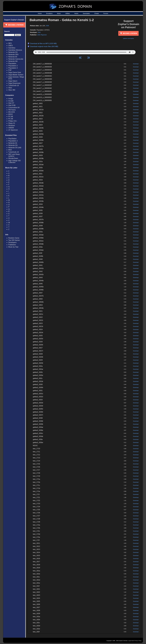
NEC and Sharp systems (14, 155)
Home (40, 13)
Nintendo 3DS (13, 55)
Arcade (11, 101)
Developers (12, 242)
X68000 (11, 128)
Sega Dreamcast (14, 83)
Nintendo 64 (13, 57)
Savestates (86, 13)
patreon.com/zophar (129, 38)
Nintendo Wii (13, 61)
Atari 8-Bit (12, 105)
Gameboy (12, 48)
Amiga (11, 99)
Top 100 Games (14, 240)
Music (59, 13)
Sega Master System (16, 75)
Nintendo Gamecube (16, 59)
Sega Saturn (13, 81)
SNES (11, 46)
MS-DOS (12, 112)
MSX (10, 150)
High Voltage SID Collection (14, 162)
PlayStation (12, 139)
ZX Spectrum (13, 130)
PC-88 (11, 117)
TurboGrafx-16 (14, 85)
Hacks (76, 13)
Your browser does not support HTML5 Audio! (84, 52)
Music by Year (13, 247)
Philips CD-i (13, 121)
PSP (10, 70)
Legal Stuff (131, 641)
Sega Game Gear (15, 72)
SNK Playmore (42, 35)
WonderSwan (13, 158)
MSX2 (11, 114)
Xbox (10, 88)
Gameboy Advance (15, 50)
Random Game (14, 238)
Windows (12, 125)
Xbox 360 (12, 90)
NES (10, 43)
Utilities (68, 13)
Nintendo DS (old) (15, 148)
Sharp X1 (12, 123)
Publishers (12, 245)
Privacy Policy (138, 641)
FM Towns (12, 110)
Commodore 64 (14, 108)
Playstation (12, 63)
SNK (39, 32)
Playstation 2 (13, 66)
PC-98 (11, 119)
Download (136, 64)
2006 (47, 26)
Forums (106, 13)
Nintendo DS (13, 52)
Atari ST (11, 103)
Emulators (49, 13)
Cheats (97, 13)
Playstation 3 (13, 68)
